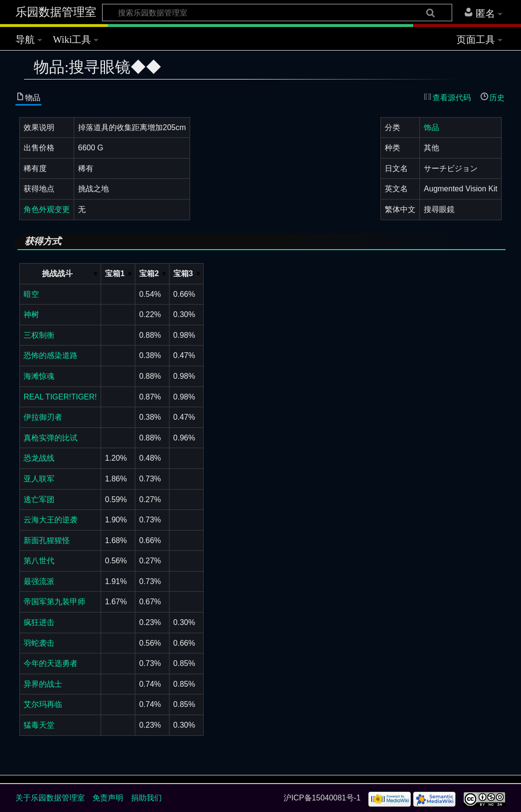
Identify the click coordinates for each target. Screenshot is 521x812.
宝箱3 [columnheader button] (183, 273)
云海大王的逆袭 (51, 520)
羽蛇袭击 (39, 643)
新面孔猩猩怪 (47, 540)
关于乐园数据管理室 (50, 798)
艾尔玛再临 (43, 704)
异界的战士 (43, 684)
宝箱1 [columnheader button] (115, 273)
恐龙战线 (39, 458)
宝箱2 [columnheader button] (149, 273)
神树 (31, 314)
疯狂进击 (39, 622)
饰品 (431, 127)
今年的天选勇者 (51, 663)
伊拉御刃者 (43, 417)
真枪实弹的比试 (51, 438)
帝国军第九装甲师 (54, 602)
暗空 (31, 294)
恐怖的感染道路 (51, 355)
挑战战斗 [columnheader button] (57, 273)
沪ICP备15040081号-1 (322, 798)
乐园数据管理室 (56, 12)
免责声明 (108, 798)
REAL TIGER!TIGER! (60, 397)
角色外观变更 (47, 209)
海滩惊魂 (39, 376)
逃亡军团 (39, 499)
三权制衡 (39, 335)
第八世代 (39, 561)
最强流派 (39, 581)
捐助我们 (146, 798)
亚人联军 (39, 479)
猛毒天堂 (39, 725)
